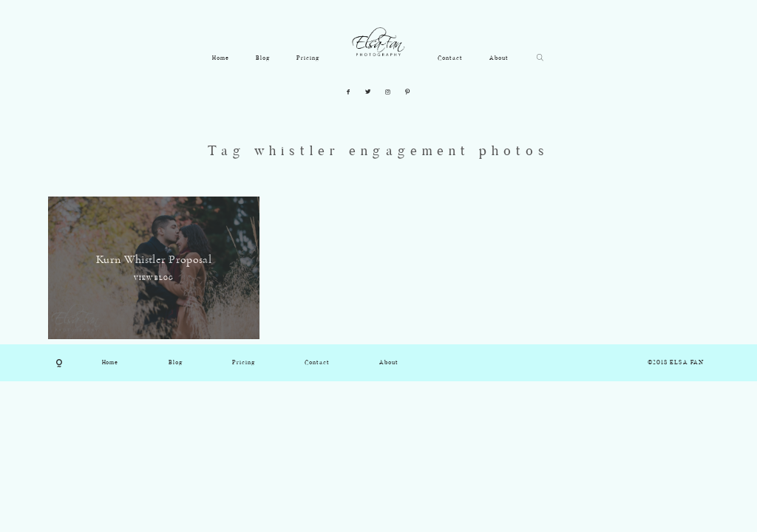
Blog (263, 58)
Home (221, 58)
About (499, 58)
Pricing (308, 58)
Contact (450, 58)
